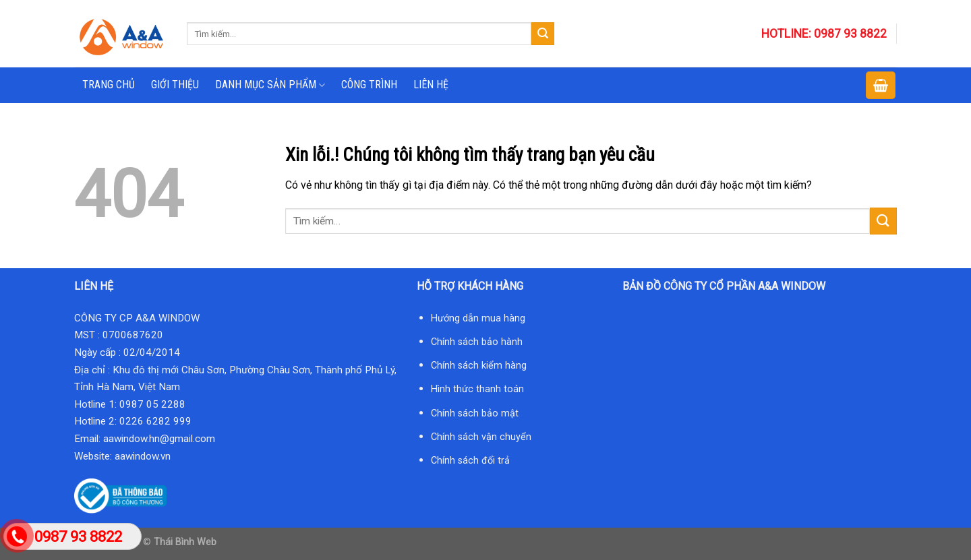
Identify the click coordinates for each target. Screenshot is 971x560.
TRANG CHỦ (109, 85)
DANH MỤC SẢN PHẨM (270, 85)
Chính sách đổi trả (470, 461)
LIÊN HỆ (431, 85)
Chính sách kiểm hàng (479, 366)
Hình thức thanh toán (477, 389)
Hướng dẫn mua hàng (478, 318)
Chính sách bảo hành (477, 342)
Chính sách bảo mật (475, 413)
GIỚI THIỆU (175, 85)
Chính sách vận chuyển (481, 437)
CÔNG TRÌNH (369, 85)
